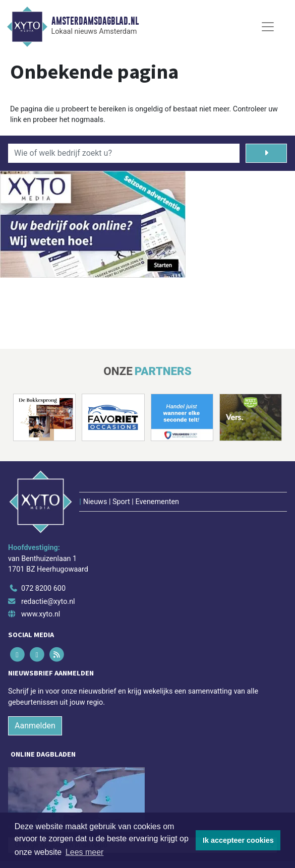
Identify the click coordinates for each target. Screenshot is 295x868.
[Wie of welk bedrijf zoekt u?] (124, 153)
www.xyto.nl (41, 614)
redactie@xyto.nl (48, 602)
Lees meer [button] (85, 852)
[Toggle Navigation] (268, 27)
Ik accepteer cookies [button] (238, 840)
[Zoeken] (266, 153)
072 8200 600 (43, 588)
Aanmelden (35, 726)
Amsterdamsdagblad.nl (95, 21)
